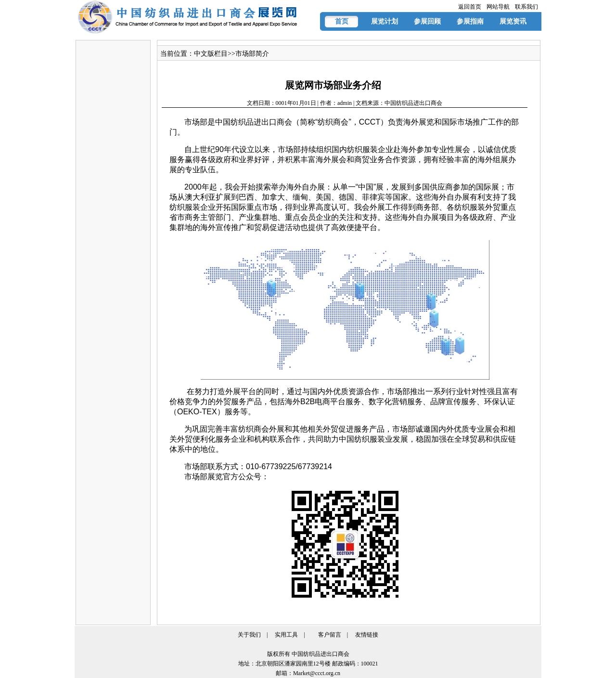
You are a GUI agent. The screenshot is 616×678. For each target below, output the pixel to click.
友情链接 (367, 635)
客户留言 (330, 635)
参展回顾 (427, 21)
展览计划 (385, 21)
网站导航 (498, 7)
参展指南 (470, 21)
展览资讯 (513, 21)
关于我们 (249, 635)
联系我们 (526, 7)
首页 (342, 21)
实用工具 (286, 635)
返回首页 (470, 7)
